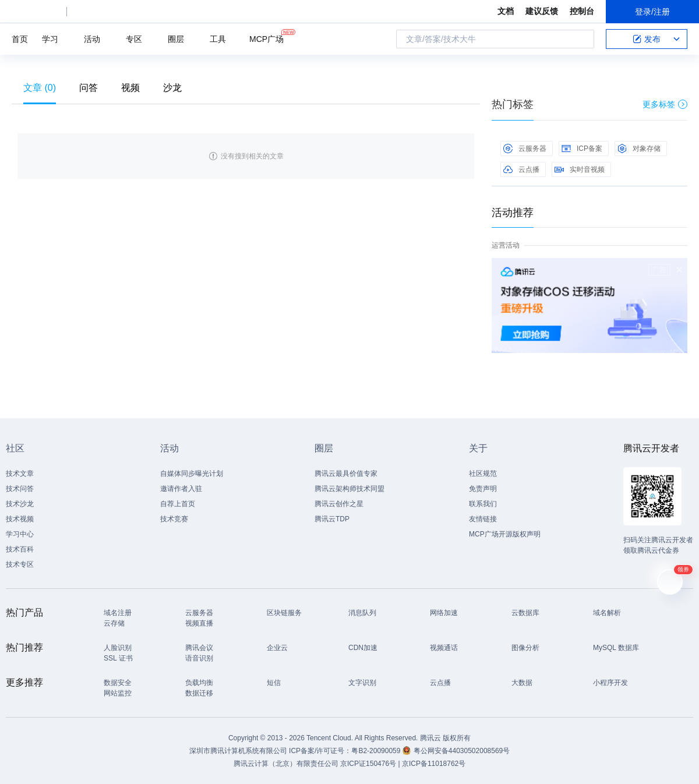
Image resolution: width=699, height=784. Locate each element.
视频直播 (199, 623)
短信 (274, 683)
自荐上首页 (178, 504)
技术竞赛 (174, 519)
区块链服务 (284, 613)
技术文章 (20, 474)
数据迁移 (199, 693)
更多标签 (665, 104)
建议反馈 (542, 11)
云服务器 (525, 149)
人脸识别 (118, 648)
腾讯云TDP (332, 519)
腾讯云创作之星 (339, 504)
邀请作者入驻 (181, 489)
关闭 (679, 270)
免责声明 (483, 489)
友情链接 (483, 519)
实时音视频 (580, 169)
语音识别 (199, 658)
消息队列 (362, 613)
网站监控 (118, 693)
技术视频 (20, 519)
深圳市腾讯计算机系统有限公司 (238, 751)
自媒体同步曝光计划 (192, 474)
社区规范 (483, 474)
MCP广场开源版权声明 (505, 534)
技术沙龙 (20, 504)
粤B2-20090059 (377, 751)
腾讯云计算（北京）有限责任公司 (286, 764)
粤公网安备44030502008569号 (462, 751)
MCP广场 (266, 38)
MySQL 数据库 (616, 648)
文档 (506, 11)
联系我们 (483, 504)
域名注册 (118, 613)
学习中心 (20, 534)
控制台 (582, 11)
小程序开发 (610, 683)
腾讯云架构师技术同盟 (349, 489)
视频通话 (444, 648)
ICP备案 (582, 149)
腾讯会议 (199, 648)
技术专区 (20, 564)
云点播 (521, 169)
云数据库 (525, 613)
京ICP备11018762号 (434, 764)
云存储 (114, 623)
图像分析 (525, 648)
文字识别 (362, 683)
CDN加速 (363, 648)
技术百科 (20, 549)
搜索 (582, 39)
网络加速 (444, 613)
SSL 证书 (118, 658)
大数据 (522, 683)
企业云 (277, 648)
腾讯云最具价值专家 (346, 474)
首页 (20, 39)
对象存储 (639, 149)
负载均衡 (199, 683)
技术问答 (20, 489)
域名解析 (607, 613)
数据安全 (118, 683)
